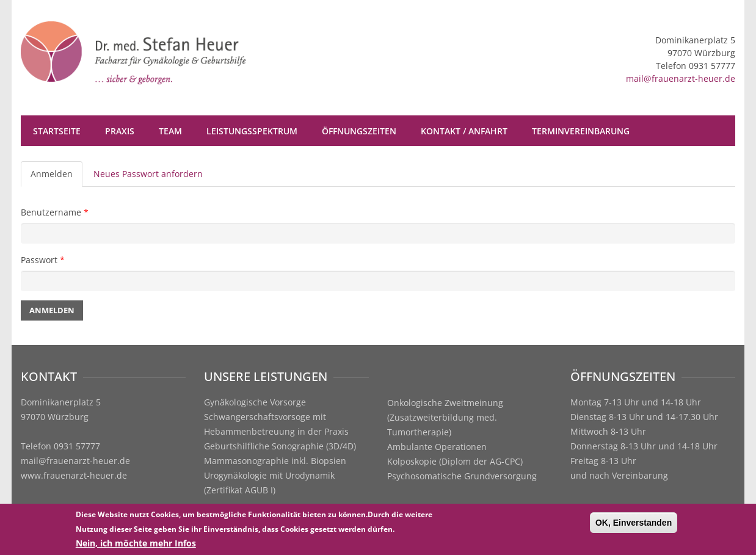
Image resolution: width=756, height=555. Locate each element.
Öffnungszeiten (359, 131)
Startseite (57, 131)
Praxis (120, 131)
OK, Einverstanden (634, 524)
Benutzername (55, 212)
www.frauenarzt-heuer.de (74, 475)
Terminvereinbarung (581, 131)
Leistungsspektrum (252, 131)
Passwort (43, 260)
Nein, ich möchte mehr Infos (136, 544)
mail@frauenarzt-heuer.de (681, 78)
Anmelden (56, 177)
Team (170, 131)
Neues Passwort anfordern (148, 174)
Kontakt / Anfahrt (464, 131)
